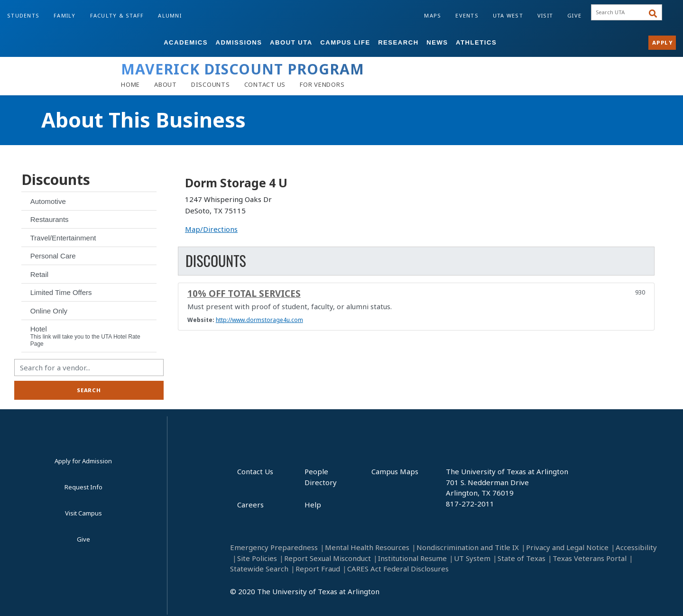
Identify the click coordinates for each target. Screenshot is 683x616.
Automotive (48, 201)
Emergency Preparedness (274, 547)
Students (23, 15)
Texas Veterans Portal (590, 558)
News (437, 42)
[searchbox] (623, 12)
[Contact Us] (265, 84)
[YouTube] (480, 595)
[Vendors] (322, 84)
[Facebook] (410, 595)
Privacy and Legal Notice (567, 547)
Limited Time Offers (61, 292)
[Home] (130, 84)
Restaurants (50, 219)
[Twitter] (503, 595)
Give (574, 15)
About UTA (291, 42)
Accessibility (636, 547)
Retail (39, 274)
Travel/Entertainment (63, 238)
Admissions (239, 42)
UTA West (508, 15)
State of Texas (521, 558)
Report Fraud (318, 569)
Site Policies (257, 558)
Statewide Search (259, 569)
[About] (166, 84)
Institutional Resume (412, 558)
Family (65, 15)
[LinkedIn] (433, 595)
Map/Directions (211, 229)
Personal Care (53, 256)
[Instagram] (457, 595)
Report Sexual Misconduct (328, 558)
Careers (250, 505)
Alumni (170, 15)
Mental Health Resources (367, 547)
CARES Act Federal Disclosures (398, 569)
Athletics (476, 42)
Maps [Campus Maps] (433, 15)
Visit (545, 15)
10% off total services (244, 293)
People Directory (321, 477)
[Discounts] (211, 84)
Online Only (49, 311)
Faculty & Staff (117, 15)
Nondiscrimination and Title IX (468, 547)
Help (313, 505)
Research (398, 42)
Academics (186, 42)
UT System (472, 558)
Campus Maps (395, 471)
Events (467, 15)
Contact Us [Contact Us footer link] (255, 471)
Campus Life (345, 42)
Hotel (85, 336)
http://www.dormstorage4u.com (259, 320)
